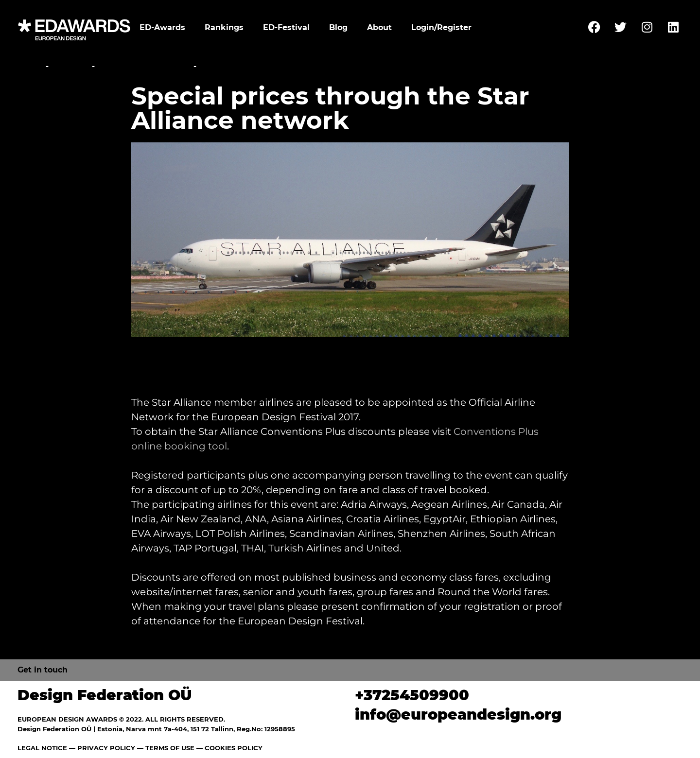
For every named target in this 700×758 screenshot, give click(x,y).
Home (30, 66)
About (379, 27)
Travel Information (144, 66)
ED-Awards (162, 27)
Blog (338, 27)
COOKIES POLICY (234, 748)
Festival (70, 66)
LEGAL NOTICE (42, 748)
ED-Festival (286, 27)
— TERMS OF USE (166, 748)
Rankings (224, 27)
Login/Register (441, 27)
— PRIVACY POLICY (101, 748)
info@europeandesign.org (458, 715)
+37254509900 (412, 695)
